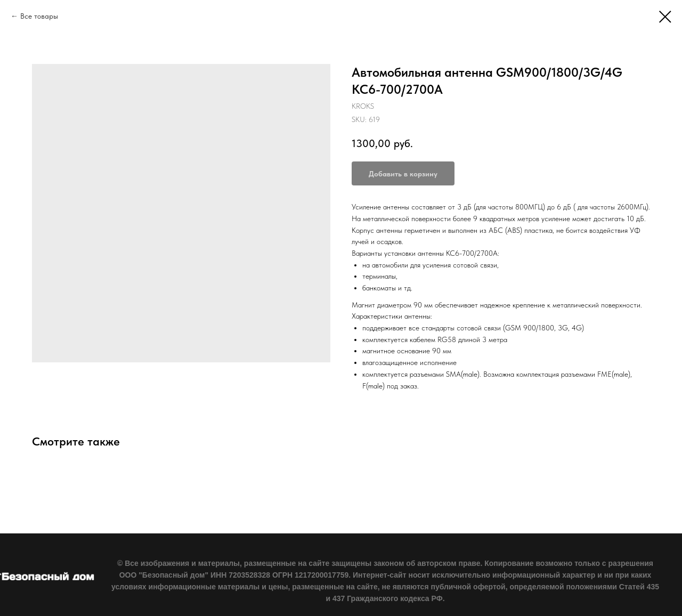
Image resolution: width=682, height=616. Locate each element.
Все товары (39, 16)
